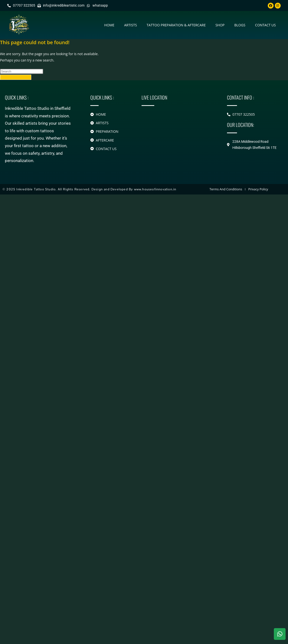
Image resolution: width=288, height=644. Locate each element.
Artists (131, 25)
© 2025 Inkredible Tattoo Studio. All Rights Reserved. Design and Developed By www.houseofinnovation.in (89, 189)
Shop (220, 25)
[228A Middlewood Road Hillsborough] (177, 132)
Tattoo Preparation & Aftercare (176, 25)
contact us (265, 25)
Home (109, 25)
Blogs (240, 25)
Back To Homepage (16, 77)
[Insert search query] (22, 71)
